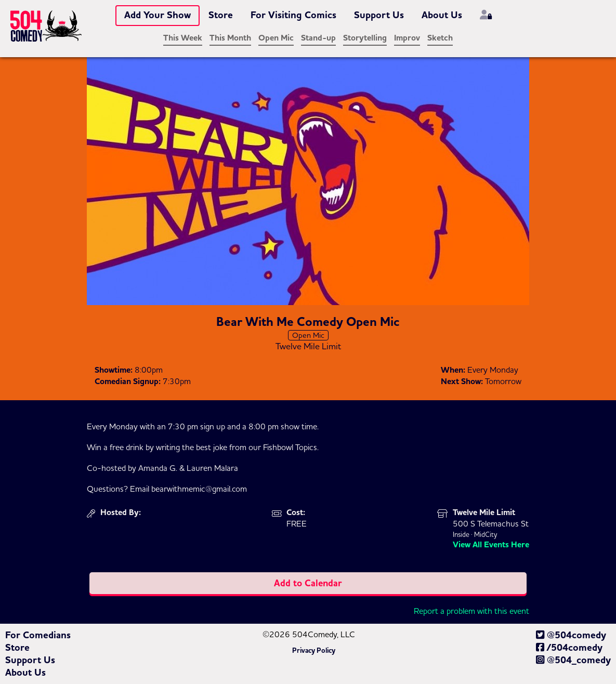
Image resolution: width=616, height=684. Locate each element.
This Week (183, 38)
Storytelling (365, 38)
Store (221, 15)
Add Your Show (158, 15)
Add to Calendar (308, 583)
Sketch (440, 38)
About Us (442, 15)
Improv (407, 38)
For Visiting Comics (293, 15)
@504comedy (571, 635)
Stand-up (318, 38)
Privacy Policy (314, 651)
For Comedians (38, 635)
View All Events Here (491, 545)
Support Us (379, 15)
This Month (230, 38)
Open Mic (276, 38)
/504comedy (569, 648)
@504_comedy (573, 660)
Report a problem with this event (471, 611)
